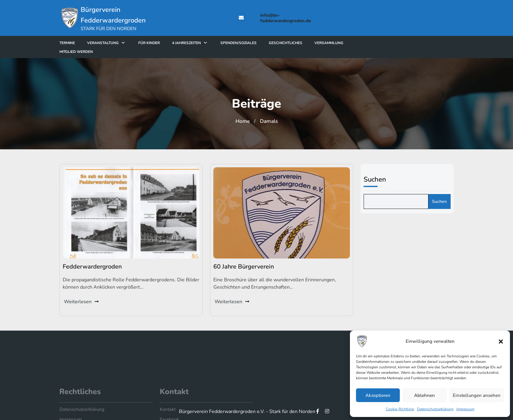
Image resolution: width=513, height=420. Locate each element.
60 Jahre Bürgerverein (244, 266)
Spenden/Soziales (256, 43)
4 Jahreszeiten (204, 43)
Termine (84, 43)
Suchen (378, 179)
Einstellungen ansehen (477, 395)
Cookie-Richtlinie (400, 409)
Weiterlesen (82, 300)
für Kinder (166, 43)
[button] (501, 341)
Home (243, 121)
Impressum (465, 409)
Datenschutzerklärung (435, 409)
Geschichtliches (303, 43)
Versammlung (346, 43)
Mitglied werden (93, 52)
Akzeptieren (378, 395)
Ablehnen (424, 395)
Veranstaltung (120, 43)
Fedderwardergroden (93, 266)
